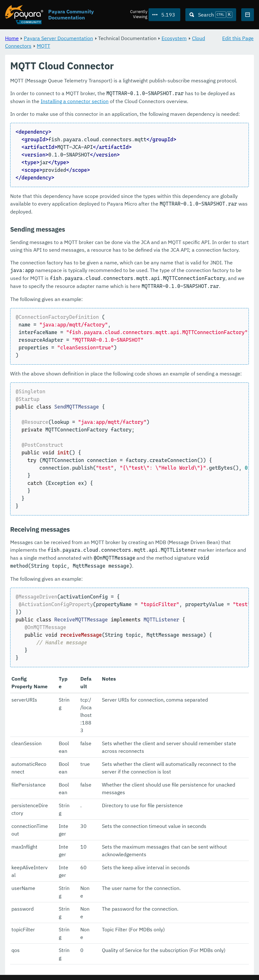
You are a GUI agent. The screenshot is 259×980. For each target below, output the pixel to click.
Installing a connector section (75, 101)
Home (12, 38)
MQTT (43, 46)
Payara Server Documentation (58, 38)
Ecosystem (174, 38)
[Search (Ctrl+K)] (211, 15)
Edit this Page (238, 38)
